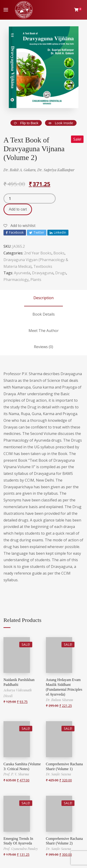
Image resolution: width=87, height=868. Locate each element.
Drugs (61, 273)
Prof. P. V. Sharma (16, 774)
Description (43, 298)
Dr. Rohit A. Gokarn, (20, 170)
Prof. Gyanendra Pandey (21, 849)
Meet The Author (44, 331)
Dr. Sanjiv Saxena (58, 774)
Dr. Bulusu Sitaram (60, 700)
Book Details (44, 314)
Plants (36, 280)
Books (59, 253)
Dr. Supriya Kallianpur (56, 170)
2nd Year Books (38, 253)
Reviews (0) (43, 347)
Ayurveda (22, 273)
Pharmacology (16, 280)
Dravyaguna (43, 273)
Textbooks (43, 266)
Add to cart (18, 209)
